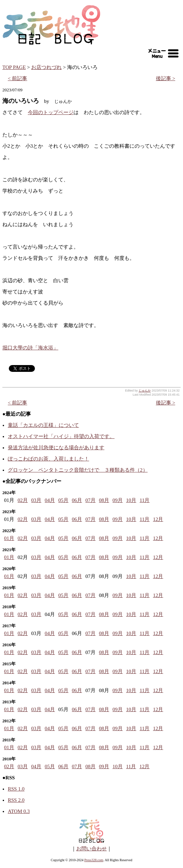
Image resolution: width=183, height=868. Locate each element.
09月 (118, 500)
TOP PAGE (14, 67)
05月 (63, 500)
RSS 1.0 (16, 789)
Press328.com (94, 860)
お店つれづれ (46, 67)
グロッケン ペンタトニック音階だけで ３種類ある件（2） (78, 470)
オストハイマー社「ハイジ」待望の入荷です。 (61, 436)
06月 (77, 500)
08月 (104, 500)
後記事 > (166, 78)
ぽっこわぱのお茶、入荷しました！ (48, 459)
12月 (158, 519)
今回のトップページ (51, 112)
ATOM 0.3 (19, 811)
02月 (23, 500)
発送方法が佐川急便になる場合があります (56, 448)
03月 (36, 500)
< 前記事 (17, 78)
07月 (90, 500)
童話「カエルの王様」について (43, 425)
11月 (145, 500)
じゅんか (145, 391)
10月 (131, 500)
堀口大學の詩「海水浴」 (30, 348)
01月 (9, 538)
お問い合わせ (91, 849)
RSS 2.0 (16, 800)
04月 (50, 500)
